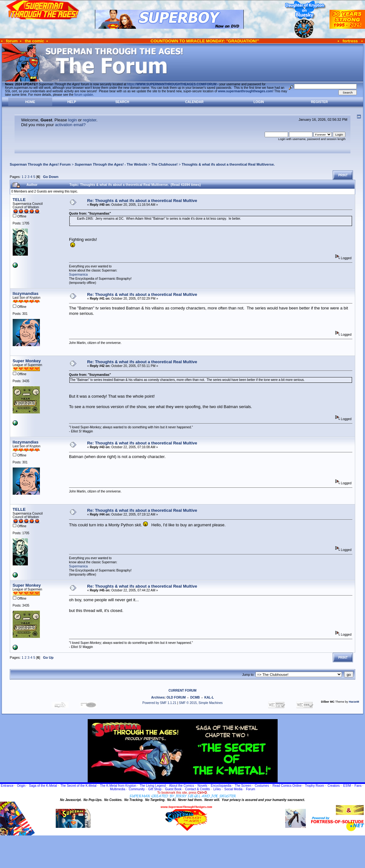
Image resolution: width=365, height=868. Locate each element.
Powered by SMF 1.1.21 (159, 703)
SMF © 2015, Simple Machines (201, 703)
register (90, 120)
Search (122, 102)
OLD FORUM (176, 697)
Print (343, 175)
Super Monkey (27, 361)
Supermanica (78, 275)
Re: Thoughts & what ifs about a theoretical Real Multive (142, 201)
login (72, 120)
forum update (84, 95)
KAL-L (209, 697)
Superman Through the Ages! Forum (40, 164)
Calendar (194, 102)
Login (259, 102)
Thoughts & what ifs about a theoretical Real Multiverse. (228, 164)
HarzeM (354, 702)
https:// (172, 84)
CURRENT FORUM (182, 691)
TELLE (19, 200)
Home (30, 102)
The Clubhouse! (164, 164)
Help (72, 102)
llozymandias (26, 293)
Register (319, 102)
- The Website (111, 164)
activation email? (70, 125)
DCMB (195, 697)
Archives (158, 697)
